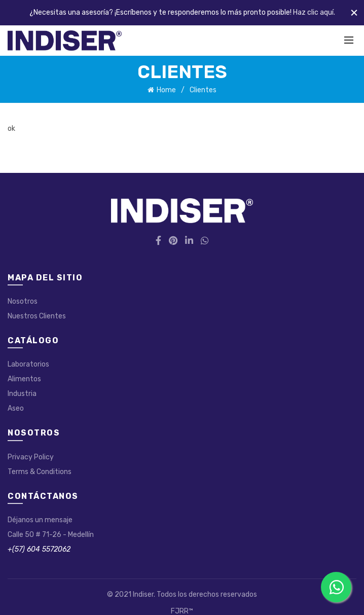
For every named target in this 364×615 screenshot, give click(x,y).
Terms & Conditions (40, 472)
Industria (22, 394)
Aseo (16, 408)
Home (166, 90)
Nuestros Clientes (37, 316)
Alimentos (24, 379)
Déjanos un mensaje (40, 520)
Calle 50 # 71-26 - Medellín (51, 535)
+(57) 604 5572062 (39, 549)
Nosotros (23, 301)
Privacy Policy (31, 457)
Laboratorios (28, 364)
